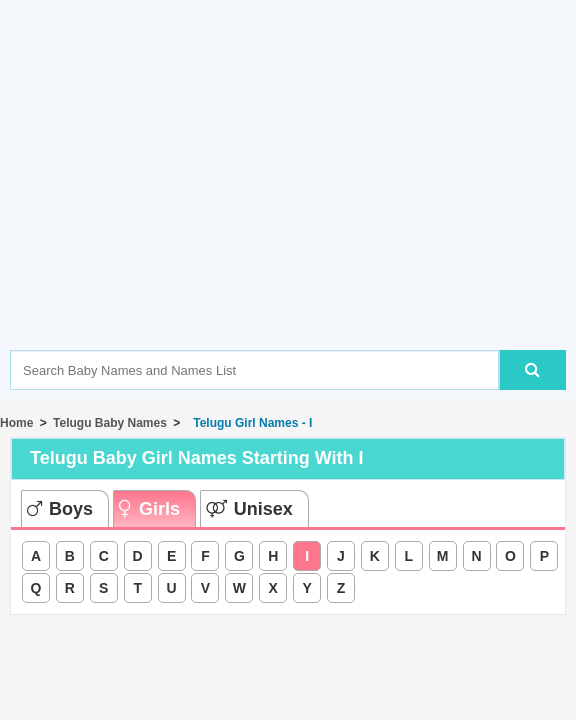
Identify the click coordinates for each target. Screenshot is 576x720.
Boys (60, 509)
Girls (149, 509)
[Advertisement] (293, 205)
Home (16, 423)
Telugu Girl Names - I (250, 423)
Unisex (249, 509)
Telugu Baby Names (110, 423)
